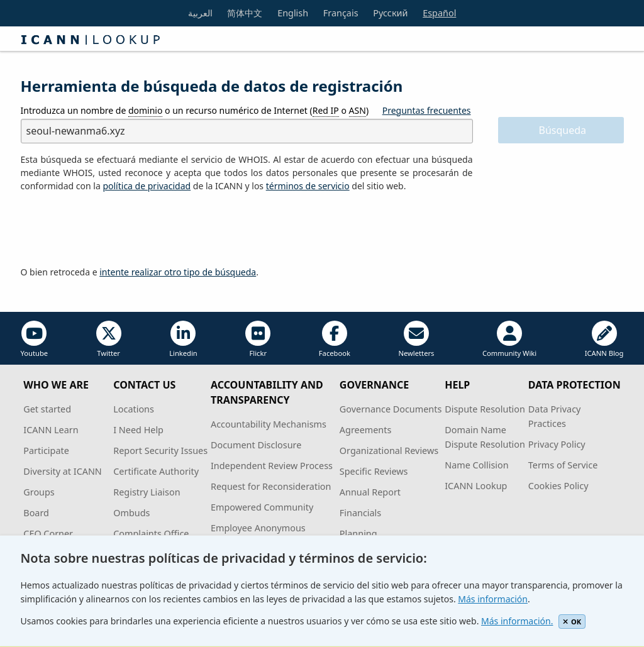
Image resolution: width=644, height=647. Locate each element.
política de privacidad (147, 186)
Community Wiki (509, 339)
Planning (358, 534)
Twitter (109, 339)
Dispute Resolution (485, 409)
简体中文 (245, 13)
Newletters (416, 339)
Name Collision (476, 465)
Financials (360, 513)
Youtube (35, 339)
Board (36, 513)
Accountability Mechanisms (269, 424)
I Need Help (138, 430)
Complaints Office (151, 534)
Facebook (335, 339)
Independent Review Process (272, 466)
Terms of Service (563, 465)
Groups (39, 492)
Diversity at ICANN (63, 471)
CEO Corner (48, 534)
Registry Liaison (147, 492)
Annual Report (370, 492)
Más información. (517, 621)
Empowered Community (262, 507)
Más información (493, 599)
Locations (134, 409)
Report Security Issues (160, 451)
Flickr (258, 339)
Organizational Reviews (389, 451)
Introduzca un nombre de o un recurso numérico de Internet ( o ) (195, 111)
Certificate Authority (156, 471)
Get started (47, 409)
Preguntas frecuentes (427, 110)
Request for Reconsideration (271, 486)
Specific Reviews (374, 471)
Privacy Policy (557, 444)
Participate (46, 451)
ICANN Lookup (476, 486)
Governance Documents (391, 409)
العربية (200, 13)
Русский (390, 13)
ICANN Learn (51, 430)
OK (572, 622)
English (293, 13)
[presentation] (116, 229)
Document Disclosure (256, 445)
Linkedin (183, 339)
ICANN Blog (604, 339)
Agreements (366, 430)
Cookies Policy (558, 486)
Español (439, 13)
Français (341, 13)
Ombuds (131, 513)
